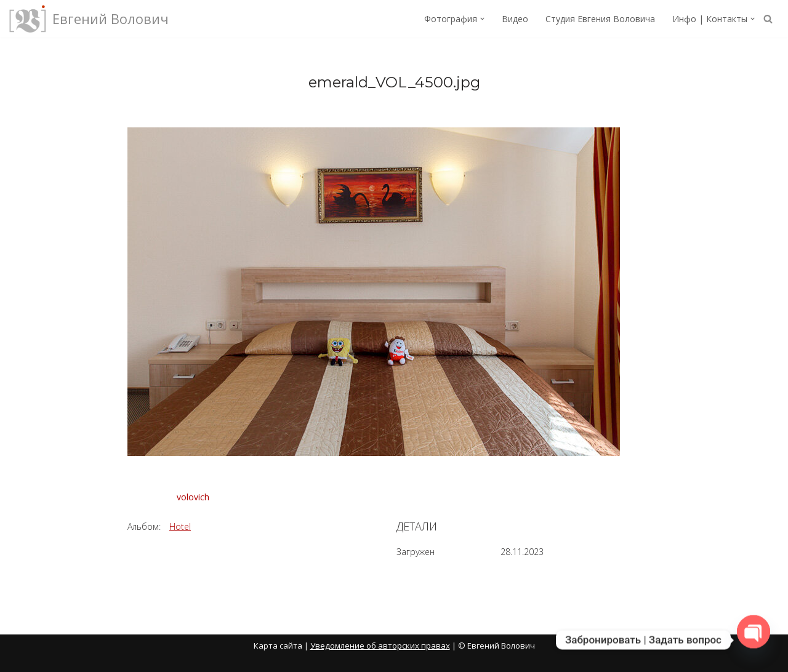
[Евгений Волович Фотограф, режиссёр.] (89, 19)
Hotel (180, 526)
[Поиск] (768, 19)
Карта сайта (278, 646)
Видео (515, 19)
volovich (193, 497)
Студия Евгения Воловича (600, 19)
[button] (482, 19)
